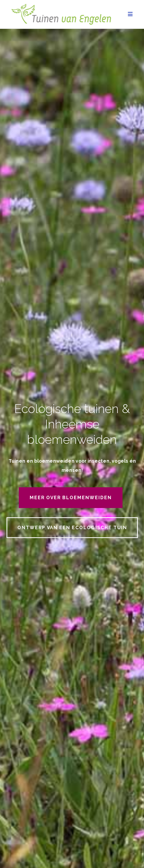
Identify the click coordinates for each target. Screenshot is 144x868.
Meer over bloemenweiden (71, 498)
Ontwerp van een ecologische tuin (72, 528)
